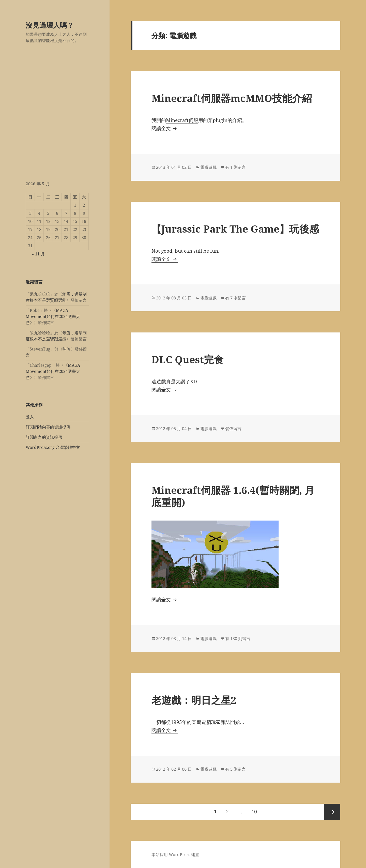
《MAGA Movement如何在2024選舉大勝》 (53, 316)
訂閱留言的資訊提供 (44, 437)
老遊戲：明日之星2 (194, 700)
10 (254, 812)
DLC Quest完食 (188, 359)
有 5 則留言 (235, 769)
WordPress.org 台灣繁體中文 (53, 447)
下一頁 (332, 812)
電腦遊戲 (208, 167)
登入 (30, 417)
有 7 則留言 (235, 298)
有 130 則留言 (238, 638)
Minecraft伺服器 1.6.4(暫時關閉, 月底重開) (233, 496)
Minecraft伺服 (182, 120)
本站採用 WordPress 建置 (175, 855)
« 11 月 (38, 254)
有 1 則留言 (235, 167)
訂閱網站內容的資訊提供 (48, 427)
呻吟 (67, 349)
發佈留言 (233, 429)
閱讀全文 (165, 128)
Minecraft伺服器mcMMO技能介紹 (232, 98)
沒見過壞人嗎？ (50, 25)
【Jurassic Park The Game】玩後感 (235, 229)
